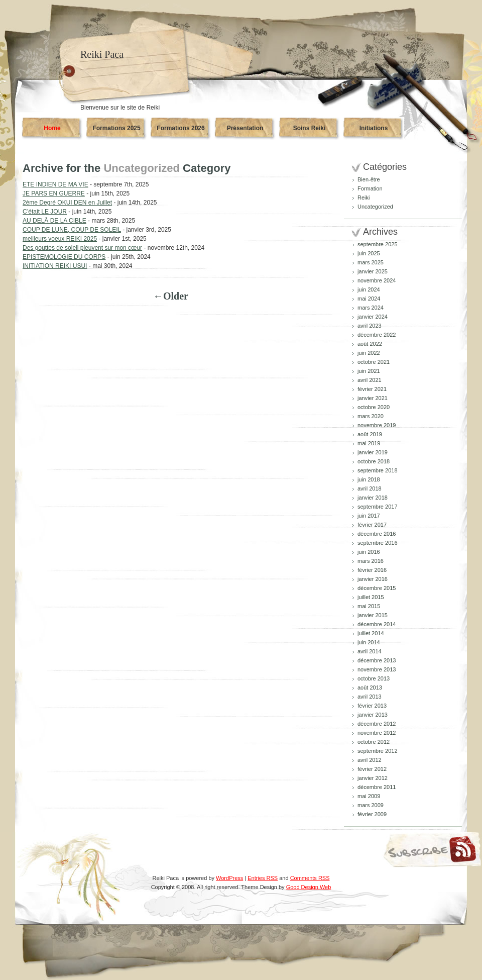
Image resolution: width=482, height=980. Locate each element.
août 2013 (370, 688)
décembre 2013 (377, 660)
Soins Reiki (310, 128)
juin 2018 (369, 479)
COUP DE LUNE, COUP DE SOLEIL (72, 230)
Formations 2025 (116, 128)
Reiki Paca (102, 54)
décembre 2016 (377, 534)
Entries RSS (263, 878)
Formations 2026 (180, 128)
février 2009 (372, 814)
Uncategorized (375, 207)
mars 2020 (371, 416)
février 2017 (372, 525)
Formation (370, 188)
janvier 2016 (373, 579)
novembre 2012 (377, 733)
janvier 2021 (373, 398)
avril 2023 (370, 326)
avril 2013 (370, 697)
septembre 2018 (378, 470)
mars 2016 (371, 561)
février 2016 (372, 570)
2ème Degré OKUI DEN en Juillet (67, 203)
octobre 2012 (374, 742)
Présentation (245, 128)
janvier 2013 (373, 715)
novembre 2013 (377, 669)
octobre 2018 (374, 461)
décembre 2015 (377, 588)
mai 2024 (369, 299)
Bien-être (369, 179)
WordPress (229, 878)
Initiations (374, 128)
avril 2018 (370, 488)
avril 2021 (370, 380)
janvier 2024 (373, 317)
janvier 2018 (373, 498)
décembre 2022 (377, 335)
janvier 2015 (373, 615)
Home (52, 128)
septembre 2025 (378, 244)
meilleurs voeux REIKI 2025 (60, 239)
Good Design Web (309, 887)
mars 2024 (371, 308)
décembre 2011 (377, 787)
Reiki (364, 198)
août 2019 (370, 434)
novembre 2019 (377, 425)
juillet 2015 (371, 597)
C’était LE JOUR (45, 212)
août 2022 (370, 344)
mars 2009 (371, 805)
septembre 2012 (378, 751)
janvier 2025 (373, 271)
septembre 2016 (378, 543)
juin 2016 (369, 552)
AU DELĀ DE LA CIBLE (54, 221)
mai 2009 (369, 796)
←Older (171, 296)
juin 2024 (369, 289)
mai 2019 (369, 443)
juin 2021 (369, 371)
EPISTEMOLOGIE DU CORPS (64, 257)
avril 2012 (370, 760)
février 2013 (372, 706)
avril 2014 (370, 651)
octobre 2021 (374, 362)
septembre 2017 (378, 507)
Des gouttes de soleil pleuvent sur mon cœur (82, 248)
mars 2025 (371, 262)
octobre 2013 (374, 678)
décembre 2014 (377, 624)
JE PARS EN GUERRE (54, 193)
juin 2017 (369, 516)
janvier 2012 (373, 778)
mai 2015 (369, 606)
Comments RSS (310, 878)
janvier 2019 (373, 452)
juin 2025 (369, 253)
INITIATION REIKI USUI (55, 266)
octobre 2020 (374, 407)
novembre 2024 (377, 280)
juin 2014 (369, 642)
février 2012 (372, 769)
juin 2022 (369, 353)
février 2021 (372, 389)
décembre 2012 (377, 724)
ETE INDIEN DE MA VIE (55, 184)
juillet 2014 (371, 633)
